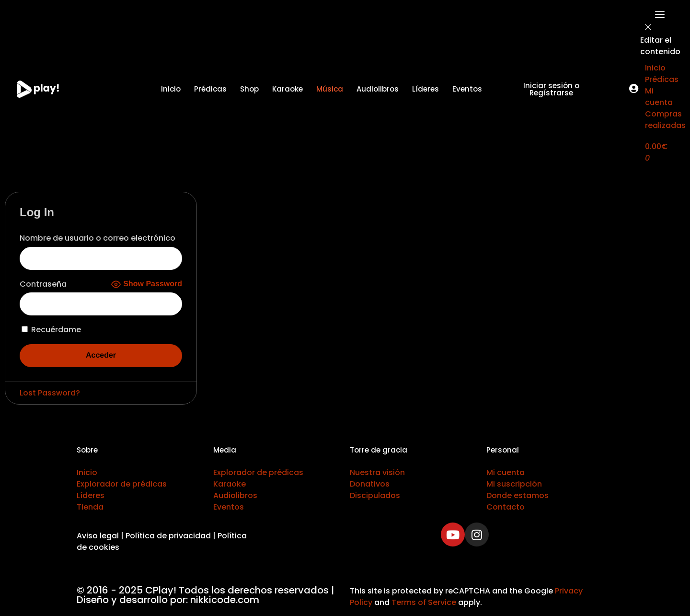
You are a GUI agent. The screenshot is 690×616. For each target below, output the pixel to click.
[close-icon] (648, 29)
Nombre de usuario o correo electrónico (98, 238)
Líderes (425, 89)
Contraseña (43, 284)
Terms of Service (424, 602)
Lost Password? (50, 393)
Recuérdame (51, 330)
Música (330, 89)
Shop (249, 89)
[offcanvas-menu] (660, 16)
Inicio (171, 89)
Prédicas (210, 89)
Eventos (467, 89)
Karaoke (287, 89)
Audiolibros (378, 89)
